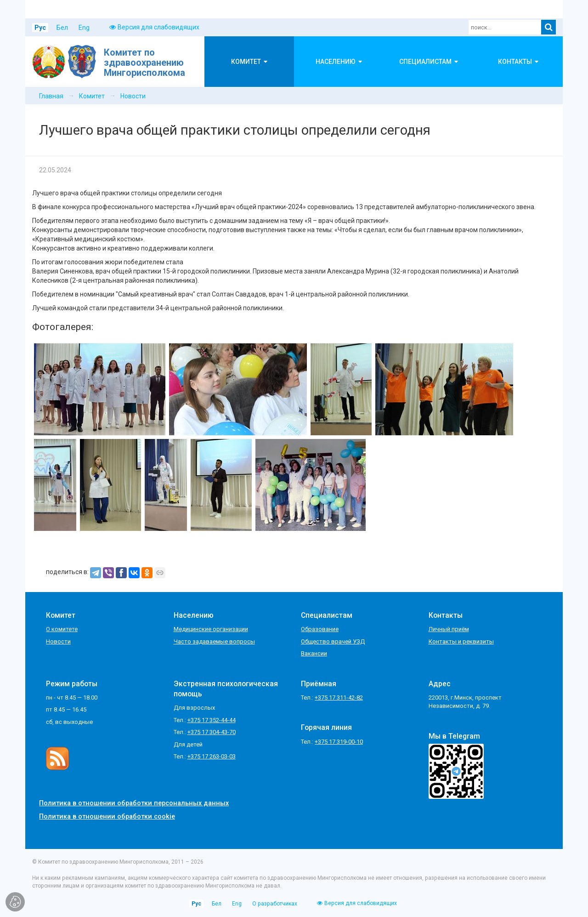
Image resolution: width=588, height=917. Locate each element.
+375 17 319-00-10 (339, 742)
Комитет (92, 96)
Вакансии (314, 653)
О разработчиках (275, 904)
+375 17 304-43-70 (212, 732)
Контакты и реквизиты (461, 641)
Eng (84, 28)
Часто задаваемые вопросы (214, 641)
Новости (133, 96)
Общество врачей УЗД (333, 641)
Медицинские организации (211, 629)
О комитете (62, 629)
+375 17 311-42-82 (339, 698)
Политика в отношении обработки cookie (107, 817)
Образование (320, 629)
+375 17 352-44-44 (212, 720)
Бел (62, 28)
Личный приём (449, 629)
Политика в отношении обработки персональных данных (134, 803)
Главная (51, 96)
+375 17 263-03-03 (212, 756)
